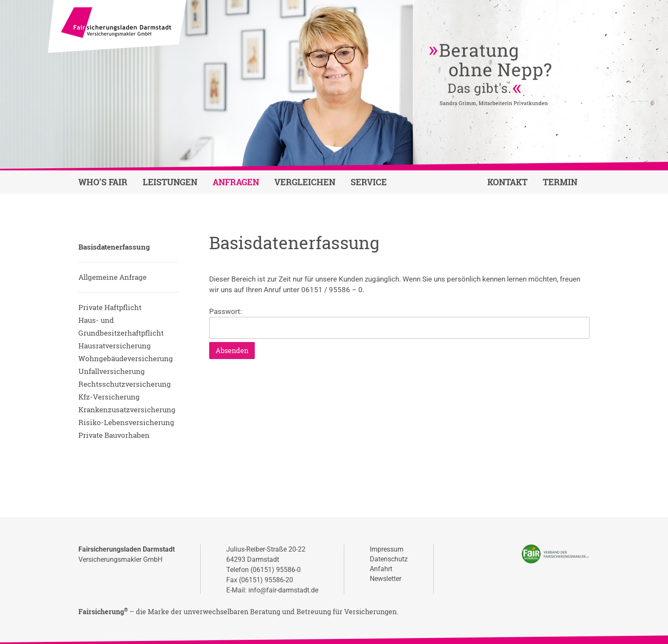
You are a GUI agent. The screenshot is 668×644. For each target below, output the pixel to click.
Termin (560, 182)
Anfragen (236, 182)
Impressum (387, 549)
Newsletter (386, 579)
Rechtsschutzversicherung (125, 384)
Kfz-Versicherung (109, 397)
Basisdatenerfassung (114, 247)
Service (369, 182)
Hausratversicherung (115, 346)
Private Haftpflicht (110, 307)
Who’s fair (103, 182)
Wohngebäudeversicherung (126, 358)
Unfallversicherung (112, 371)
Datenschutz (389, 559)
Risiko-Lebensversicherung (126, 422)
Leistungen (170, 182)
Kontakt (507, 182)
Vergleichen (305, 182)
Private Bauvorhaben (114, 435)
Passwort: (399, 323)
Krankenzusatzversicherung (127, 410)
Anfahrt (381, 569)
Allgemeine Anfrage (112, 277)
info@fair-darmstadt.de (283, 590)
